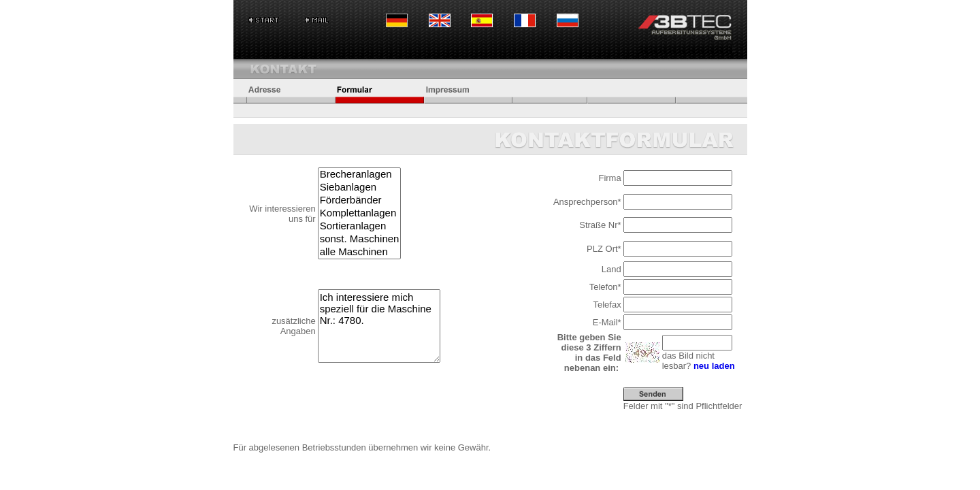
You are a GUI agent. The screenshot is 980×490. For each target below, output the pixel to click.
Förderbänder (360, 200)
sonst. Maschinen (360, 239)
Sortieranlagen (360, 226)
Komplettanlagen (360, 213)
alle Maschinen (360, 252)
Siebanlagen (360, 187)
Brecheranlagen (360, 175)
